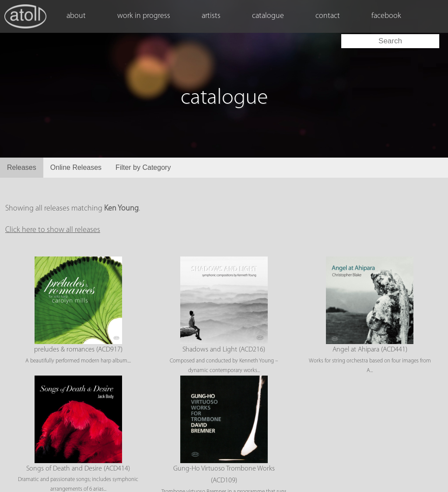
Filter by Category (143, 167)
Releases (22, 167)
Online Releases (76, 167)
